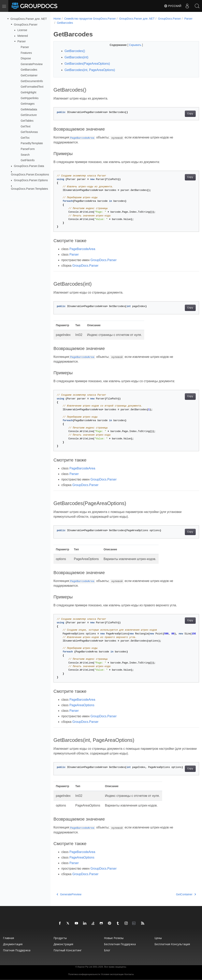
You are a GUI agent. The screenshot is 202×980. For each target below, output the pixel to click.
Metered (23, 36)
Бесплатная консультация (172, 944)
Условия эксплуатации (112, 974)
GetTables (27, 121)
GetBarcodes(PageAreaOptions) (87, 64)
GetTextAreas (29, 132)
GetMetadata (29, 109)
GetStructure (29, 115)
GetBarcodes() (75, 51)
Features (26, 53)
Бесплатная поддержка (120, 944)
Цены (158, 938)
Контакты (129, 974)
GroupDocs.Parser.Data (29, 166)
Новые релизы (114, 938)
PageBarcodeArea (82, 249)
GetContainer (29, 75)
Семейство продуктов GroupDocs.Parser (90, 19)
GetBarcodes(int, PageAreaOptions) (90, 70)
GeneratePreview (32, 64)
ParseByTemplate (32, 143)
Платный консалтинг (68, 950)
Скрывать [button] (130, 45)
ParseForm (28, 149)
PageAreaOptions (82, 705)
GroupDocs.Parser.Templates (30, 189)
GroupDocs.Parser (26, 24)
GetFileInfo (28, 160)
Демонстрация (63, 944)
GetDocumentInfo (32, 81)
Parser (22, 41)
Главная (8, 938)
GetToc (25, 138)
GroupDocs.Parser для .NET (29, 19)
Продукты (60, 938)
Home (57, 19)
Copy (180, 114)
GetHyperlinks (30, 98)
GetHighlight (29, 92)
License (22, 30)
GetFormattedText (32, 87)
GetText (26, 126)
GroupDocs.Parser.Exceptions (30, 174)
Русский (173, 6)
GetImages (28, 104)
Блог (107, 950)
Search (25, 154)
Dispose (26, 58)
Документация (13, 944)
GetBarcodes (29, 70)
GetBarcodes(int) (76, 57)
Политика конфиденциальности (84, 974)
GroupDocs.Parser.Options (31, 180)
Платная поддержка (17, 950)
